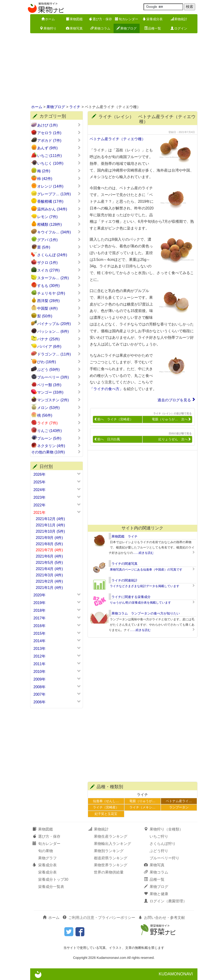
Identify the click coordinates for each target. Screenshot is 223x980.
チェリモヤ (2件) (59, 293)
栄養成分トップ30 (53, 879)
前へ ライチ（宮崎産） (114, 419)
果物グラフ (47, 858)
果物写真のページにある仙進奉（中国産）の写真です (146, 570)
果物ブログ (127, 28)
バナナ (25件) (59, 339)
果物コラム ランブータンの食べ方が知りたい (146, 613)
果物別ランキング (109, 851)
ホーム (48, 19)
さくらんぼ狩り (163, 844)
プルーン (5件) (59, 438)
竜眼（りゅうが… (142, 801)
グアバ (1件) (59, 240)
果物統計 (179, 19)
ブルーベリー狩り (164, 858)
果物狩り (48, 28)
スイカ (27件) (59, 270)
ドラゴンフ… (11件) (59, 354)
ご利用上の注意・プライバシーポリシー (99, 918)
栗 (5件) (59, 247)
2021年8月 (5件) (49, 544)
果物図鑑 (74, 19)
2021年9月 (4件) (49, 538)
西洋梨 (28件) (59, 301)
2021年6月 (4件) (49, 556)
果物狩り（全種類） (164, 829)
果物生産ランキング (111, 836)
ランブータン (179, 807)
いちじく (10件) (59, 163)
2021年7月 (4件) (49, 550)
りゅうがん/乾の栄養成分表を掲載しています (141, 603)
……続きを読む (143, 553)
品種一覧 (153, 28)
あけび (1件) (59, 125)
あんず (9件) (59, 148)
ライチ (75, 107)
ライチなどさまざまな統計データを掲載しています (145, 586)
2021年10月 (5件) (50, 531)
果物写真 (74, 28)
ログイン (179, 28)
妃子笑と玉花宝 (106, 814)
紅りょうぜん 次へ (175, 439)
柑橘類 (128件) (59, 224)
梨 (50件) (59, 316)
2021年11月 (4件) (50, 525)
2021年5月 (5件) (49, 563)
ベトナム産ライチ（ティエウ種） (118, 139)
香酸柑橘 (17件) (59, 201)
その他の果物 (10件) (56, 452)
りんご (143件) (59, 431)
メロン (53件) (59, 408)
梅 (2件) (59, 171)
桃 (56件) (59, 415)
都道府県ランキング (111, 858)
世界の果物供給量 (109, 872)
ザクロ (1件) (59, 262)
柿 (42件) (59, 179)
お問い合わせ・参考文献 (162, 918)
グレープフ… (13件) (59, 194)
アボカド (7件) (59, 140)
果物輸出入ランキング (112, 844)
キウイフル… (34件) (59, 232)
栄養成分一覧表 (51, 887)
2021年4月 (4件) (49, 569)
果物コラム (100, 28)
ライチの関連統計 (125, 580)
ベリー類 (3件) (59, 385)
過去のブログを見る (174, 400)
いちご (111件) (59, 156)
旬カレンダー (127, 19)
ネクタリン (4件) (59, 446)
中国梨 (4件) (59, 308)
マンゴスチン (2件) (59, 400)
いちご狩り (159, 836)
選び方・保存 (100, 19)
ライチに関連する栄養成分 (131, 597)
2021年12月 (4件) (50, 519)
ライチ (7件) (59, 423)
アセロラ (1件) (59, 133)
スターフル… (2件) (59, 278)
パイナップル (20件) (59, 324)
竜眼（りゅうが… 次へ (171, 419)
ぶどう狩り (159, 851)
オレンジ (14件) (59, 186)
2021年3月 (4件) (49, 575)
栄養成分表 (153, 19)
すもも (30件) (59, 286)
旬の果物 (46, 851)
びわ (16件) (59, 362)
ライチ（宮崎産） (106, 807)
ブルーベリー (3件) (59, 377)
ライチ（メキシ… (142, 807)
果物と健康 (156, 894)
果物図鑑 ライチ (125, 536)
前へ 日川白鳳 (107, 439)
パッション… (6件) (59, 331)
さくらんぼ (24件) (59, 255)
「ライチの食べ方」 (106, 389)
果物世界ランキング (111, 865)
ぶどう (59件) (59, 369)
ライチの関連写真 (125, 564)
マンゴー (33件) (59, 392)
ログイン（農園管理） (165, 901)
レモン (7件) (59, 217)
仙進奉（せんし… (106, 801)
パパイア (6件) (59, 346)
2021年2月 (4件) (49, 581)
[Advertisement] (111, 69)
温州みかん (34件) (59, 209)
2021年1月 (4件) (49, 588)
